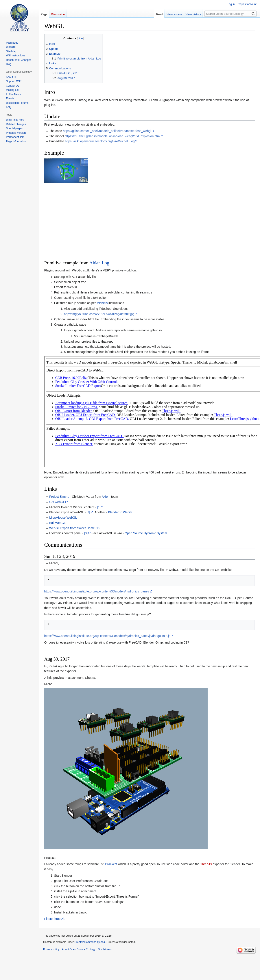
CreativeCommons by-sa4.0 (91, 942)
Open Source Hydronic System (146, 533)
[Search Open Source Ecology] (230, 14)
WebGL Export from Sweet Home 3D (74, 528)
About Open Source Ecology (78, 949)
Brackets (111, 864)
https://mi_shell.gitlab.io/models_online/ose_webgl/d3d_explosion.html (112, 136)
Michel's (102, 303)
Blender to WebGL (121, 512)
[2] (88, 512)
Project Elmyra (59, 497)
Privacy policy (51, 949)
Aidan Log (99, 263)
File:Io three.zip (55, 919)
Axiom (106, 497)
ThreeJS (206, 864)
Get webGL (57, 502)
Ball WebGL (57, 523)
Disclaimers (105, 949)
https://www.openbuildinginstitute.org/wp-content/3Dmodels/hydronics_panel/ (97, 591)
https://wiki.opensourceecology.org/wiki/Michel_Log (100, 141)
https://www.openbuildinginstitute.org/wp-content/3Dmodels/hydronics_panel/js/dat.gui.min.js (107, 636)
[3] (86, 533)
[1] (99, 507)
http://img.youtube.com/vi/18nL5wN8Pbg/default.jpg (99, 314)
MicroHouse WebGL (63, 518)
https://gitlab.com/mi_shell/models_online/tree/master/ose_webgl (107, 131)
